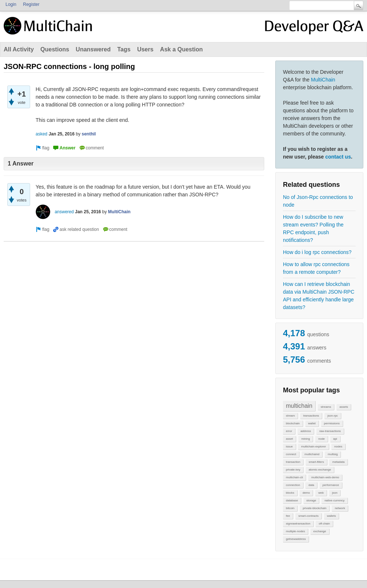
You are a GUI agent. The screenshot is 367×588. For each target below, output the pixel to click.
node (321, 439)
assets (344, 407)
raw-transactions (330, 431)
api (335, 439)
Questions (55, 49)
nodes (338, 447)
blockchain (293, 423)
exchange (320, 531)
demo (306, 493)
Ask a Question (181, 49)
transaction (293, 462)
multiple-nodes (295, 531)
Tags (124, 49)
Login (11, 4)
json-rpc (333, 416)
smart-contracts (308, 516)
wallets (331, 516)
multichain (299, 406)
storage (311, 500)
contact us (338, 157)
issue (289, 447)
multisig (333, 454)
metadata (338, 462)
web (321, 493)
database (292, 500)
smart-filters (316, 462)
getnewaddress (296, 539)
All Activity (19, 49)
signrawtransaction (298, 524)
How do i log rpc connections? (317, 252)
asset (289, 439)
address (306, 431)
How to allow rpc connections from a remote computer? (316, 268)
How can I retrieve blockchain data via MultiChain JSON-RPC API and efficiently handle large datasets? (319, 296)
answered (64, 212)
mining (306, 439)
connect (291, 454)
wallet (312, 423)
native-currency (335, 500)
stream (290, 416)
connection (293, 485)
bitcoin (290, 508)
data (311, 485)
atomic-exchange (320, 470)
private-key (293, 470)
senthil (89, 134)
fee (288, 516)
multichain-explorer (313, 447)
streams (326, 407)
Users (145, 49)
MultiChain (323, 80)
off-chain (324, 524)
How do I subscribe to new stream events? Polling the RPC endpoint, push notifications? (313, 228)
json (335, 493)
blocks (290, 493)
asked (41, 134)
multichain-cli (294, 477)
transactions (311, 416)
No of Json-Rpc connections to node (318, 201)
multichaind (312, 454)
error (289, 431)
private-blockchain (315, 508)
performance (331, 485)
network (340, 508)
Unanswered (93, 49)
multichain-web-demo (325, 477)
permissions (332, 423)
